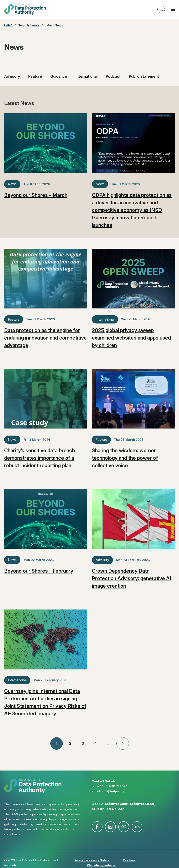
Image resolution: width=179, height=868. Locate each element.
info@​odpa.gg (113, 791)
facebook (97, 827)
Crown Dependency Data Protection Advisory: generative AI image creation (131, 578)
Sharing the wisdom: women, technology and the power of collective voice (125, 458)
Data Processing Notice (92, 860)
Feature (35, 76)
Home (8, 25)
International (86, 76)
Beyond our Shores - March (36, 195)
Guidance (59, 76)
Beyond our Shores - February (39, 571)
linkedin (110, 827)
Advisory (12, 76)
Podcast (113, 76)
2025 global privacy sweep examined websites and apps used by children (131, 338)
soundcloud (137, 827)
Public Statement (144, 76)
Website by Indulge (101, 865)
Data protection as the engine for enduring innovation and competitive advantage (45, 338)
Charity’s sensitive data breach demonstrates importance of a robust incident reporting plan (40, 458)
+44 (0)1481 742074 (112, 786)
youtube (124, 827)
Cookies (129, 860)
